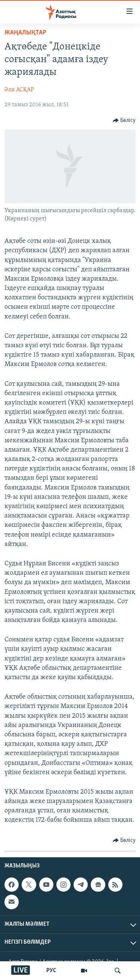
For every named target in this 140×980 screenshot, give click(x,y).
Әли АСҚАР (19, 90)
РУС (51, 971)
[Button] (124, 120)
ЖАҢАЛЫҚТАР (25, 33)
